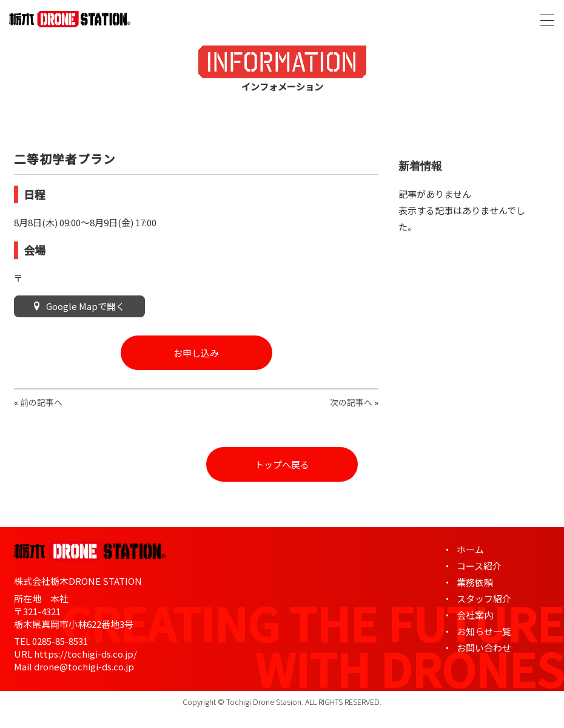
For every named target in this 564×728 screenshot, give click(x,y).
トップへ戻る (282, 464)
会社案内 (475, 615)
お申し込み (196, 353)
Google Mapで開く (79, 306)
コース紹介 (479, 566)
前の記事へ (41, 402)
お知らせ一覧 (484, 631)
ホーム (470, 549)
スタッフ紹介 (484, 598)
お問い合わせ (484, 648)
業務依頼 (475, 582)
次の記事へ (351, 402)
